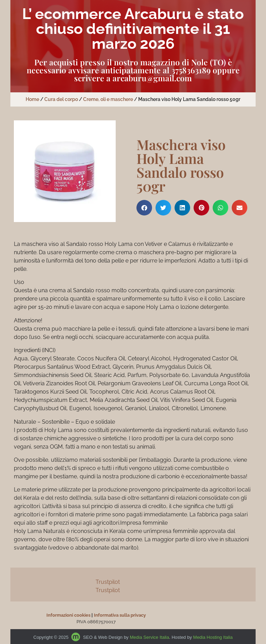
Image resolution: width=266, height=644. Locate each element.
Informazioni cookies (68, 615)
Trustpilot (108, 582)
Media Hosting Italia (213, 637)
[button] (144, 208)
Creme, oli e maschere (108, 99)
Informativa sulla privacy (120, 615)
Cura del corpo (61, 99)
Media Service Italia (149, 637)
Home (32, 99)
